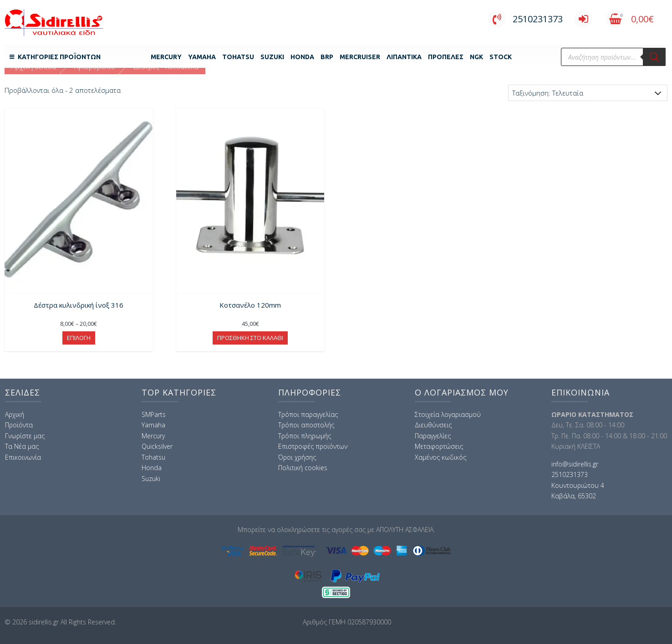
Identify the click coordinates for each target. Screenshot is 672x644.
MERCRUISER (360, 57)
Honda (302, 57)
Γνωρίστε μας (25, 436)
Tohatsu (238, 57)
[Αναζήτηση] (654, 57)
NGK (476, 57)
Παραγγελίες (433, 436)
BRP (327, 57)
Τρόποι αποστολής (306, 425)
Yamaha (202, 57)
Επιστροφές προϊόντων (313, 446)
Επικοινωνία (23, 457)
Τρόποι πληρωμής (305, 436)
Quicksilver (157, 446)
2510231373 (525, 19)
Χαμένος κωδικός (440, 457)
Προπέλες (446, 57)
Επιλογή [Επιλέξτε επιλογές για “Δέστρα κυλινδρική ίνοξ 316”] (79, 338)
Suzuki (272, 57)
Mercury (166, 57)
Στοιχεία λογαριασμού (448, 414)
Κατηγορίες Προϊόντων (59, 57)
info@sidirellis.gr (575, 464)
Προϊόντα (19, 425)
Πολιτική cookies (303, 468)
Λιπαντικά (404, 57)
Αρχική (15, 414)
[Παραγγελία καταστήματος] (588, 93)
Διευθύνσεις (433, 425)
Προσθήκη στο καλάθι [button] (250, 338)
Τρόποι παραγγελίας (308, 414)
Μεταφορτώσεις (439, 446)
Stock (501, 57)
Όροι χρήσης (297, 457)
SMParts (154, 414)
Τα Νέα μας (22, 446)
